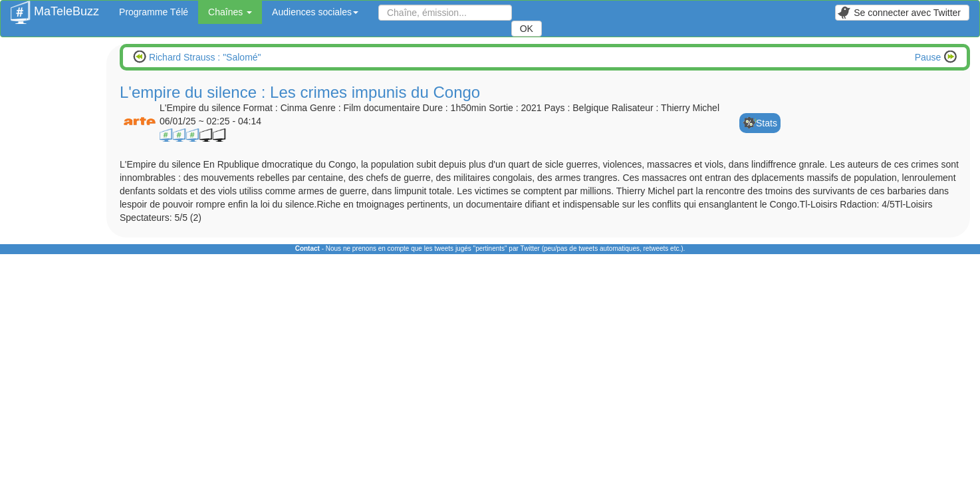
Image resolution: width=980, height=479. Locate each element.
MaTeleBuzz (55, 7)
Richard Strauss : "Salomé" (204, 57)
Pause (929, 57)
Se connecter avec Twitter (899, 13)
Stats (767, 123)
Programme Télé (154, 12)
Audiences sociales (315, 12)
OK (527, 29)
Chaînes (230, 12)
